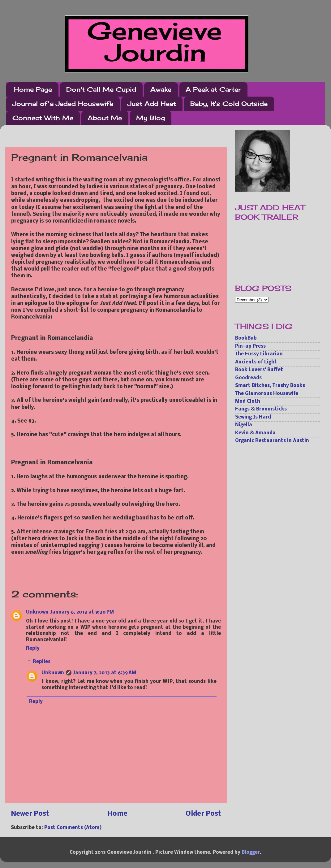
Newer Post (30, 814)
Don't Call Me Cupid (101, 89)
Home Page (33, 89)
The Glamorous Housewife (267, 394)
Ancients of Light (256, 362)
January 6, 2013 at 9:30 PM (82, 612)
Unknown (37, 612)
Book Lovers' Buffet (259, 370)
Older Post (203, 814)
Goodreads (248, 378)
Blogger (251, 853)
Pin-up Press (250, 346)
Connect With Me (43, 118)
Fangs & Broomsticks (261, 409)
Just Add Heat (152, 104)
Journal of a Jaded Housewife (63, 104)
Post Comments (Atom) (73, 828)
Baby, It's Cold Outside (229, 104)
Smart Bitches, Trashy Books (270, 386)
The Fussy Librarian (259, 354)
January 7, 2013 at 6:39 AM (105, 673)
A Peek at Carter (213, 89)
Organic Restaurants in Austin (272, 441)
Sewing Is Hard (253, 417)
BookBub (246, 338)
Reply (33, 649)
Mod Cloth (248, 401)
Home (117, 814)
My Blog (150, 118)
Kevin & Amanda (255, 433)
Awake (161, 89)
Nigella (244, 425)
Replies (42, 662)
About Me (105, 118)
